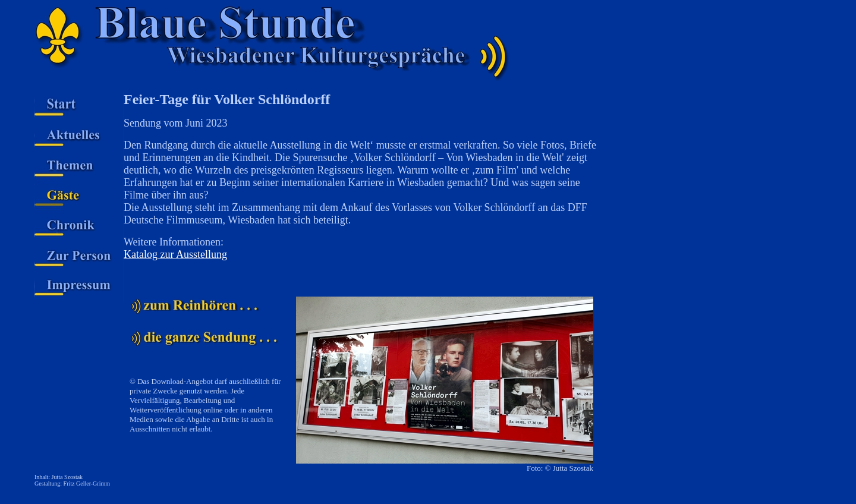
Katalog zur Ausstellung (175, 254)
